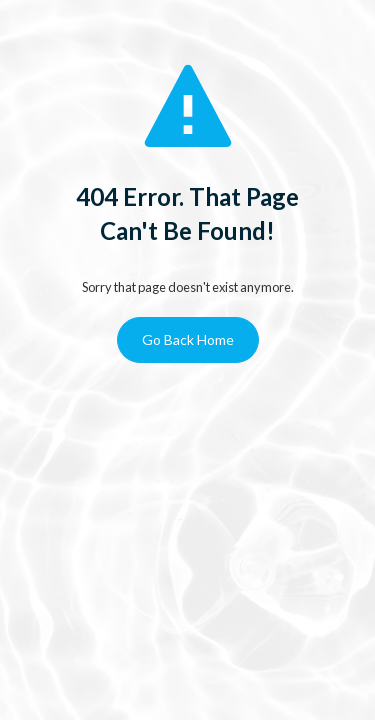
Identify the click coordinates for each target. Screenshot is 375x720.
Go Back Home (188, 339)
